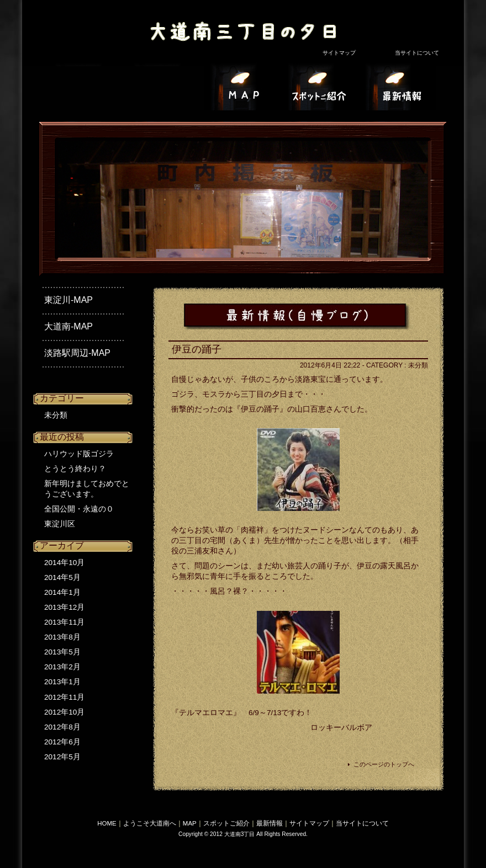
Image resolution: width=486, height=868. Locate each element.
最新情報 (270, 823)
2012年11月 (64, 697)
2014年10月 (64, 563)
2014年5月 (62, 577)
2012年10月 (64, 712)
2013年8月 (62, 637)
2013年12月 (64, 607)
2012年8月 (62, 727)
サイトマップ (339, 53)
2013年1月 (62, 682)
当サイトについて (417, 53)
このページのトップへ (384, 764)
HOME (107, 823)
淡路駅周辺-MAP (77, 353)
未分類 (56, 415)
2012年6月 (62, 742)
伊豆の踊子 (197, 349)
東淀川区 (60, 524)
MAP (190, 823)
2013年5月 (62, 652)
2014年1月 (62, 592)
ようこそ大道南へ (150, 823)
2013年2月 (62, 667)
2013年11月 (64, 622)
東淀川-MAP (68, 300)
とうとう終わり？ (75, 469)
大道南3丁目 (237, 25)
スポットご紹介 (226, 823)
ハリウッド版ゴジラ (79, 454)
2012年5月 (62, 757)
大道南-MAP (68, 326)
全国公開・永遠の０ (79, 509)
